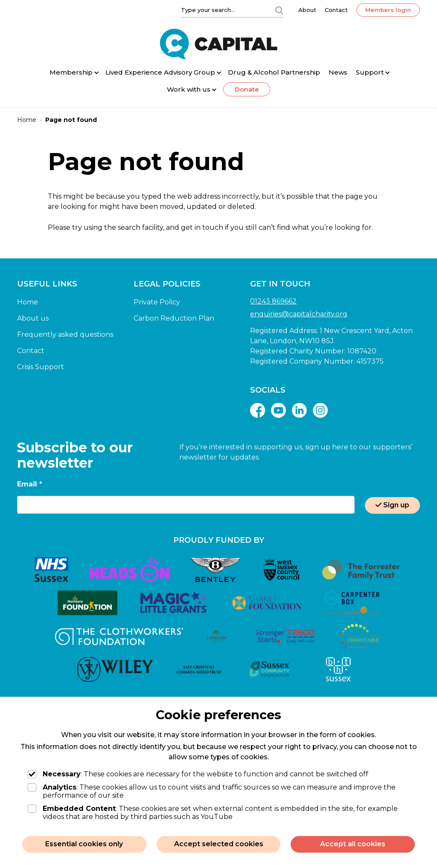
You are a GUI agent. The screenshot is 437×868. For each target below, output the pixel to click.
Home (28, 302)
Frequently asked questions (65, 334)
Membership (71, 72)
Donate (247, 89)
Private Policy (157, 302)
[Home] (27, 120)
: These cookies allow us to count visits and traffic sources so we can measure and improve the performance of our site (212, 791)
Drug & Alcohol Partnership (274, 72)
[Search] (279, 10)
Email (30, 484)
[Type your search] (223, 10)
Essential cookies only (84, 844)
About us (33, 318)
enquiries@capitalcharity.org (299, 314)
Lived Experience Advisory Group (160, 72)
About (307, 10)
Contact (336, 10)
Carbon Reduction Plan (174, 318)
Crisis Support (41, 367)
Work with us (189, 89)
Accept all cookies (353, 844)
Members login (388, 10)
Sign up (392, 505)
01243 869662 (273, 301)
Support (370, 72)
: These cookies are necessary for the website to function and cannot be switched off (198, 774)
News (338, 72)
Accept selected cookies (219, 844)
